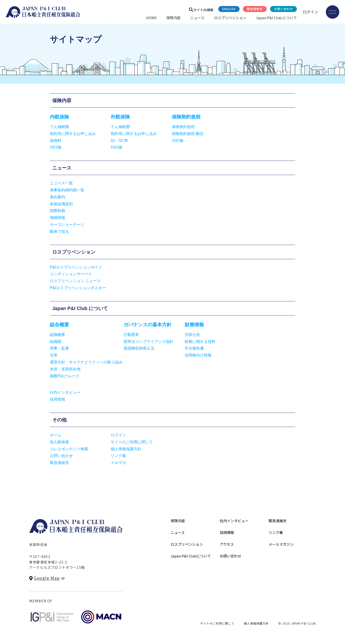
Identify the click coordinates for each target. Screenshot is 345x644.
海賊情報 (57, 218)
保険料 (56, 141)
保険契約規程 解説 (188, 134)
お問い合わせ (283, 9)
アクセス (227, 544)
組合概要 (59, 325)
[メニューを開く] (333, 12)
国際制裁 (57, 211)
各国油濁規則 (61, 204)
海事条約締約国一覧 (67, 190)
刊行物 (56, 147)
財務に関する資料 (200, 342)
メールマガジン (281, 544)
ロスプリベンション (230, 18)
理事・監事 (59, 348)
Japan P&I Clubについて (191, 556)
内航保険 (59, 117)
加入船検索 (59, 442)
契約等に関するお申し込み (73, 134)
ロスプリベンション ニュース (75, 281)
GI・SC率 (119, 141)
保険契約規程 (186, 117)
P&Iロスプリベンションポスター (78, 288)
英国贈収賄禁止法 (139, 348)
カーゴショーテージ (67, 225)
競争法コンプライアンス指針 (149, 342)
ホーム (56, 435)
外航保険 (120, 117)
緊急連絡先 (255, 9)
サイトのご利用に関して (132, 442)
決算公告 (192, 335)
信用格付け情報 (198, 355)
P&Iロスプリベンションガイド (76, 267)
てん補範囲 (59, 127)
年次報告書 (194, 348)
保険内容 (173, 18)
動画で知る (59, 231)
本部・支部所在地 (65, 369)
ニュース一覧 (61, 183)
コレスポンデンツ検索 (69, 449)
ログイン (310, 12)
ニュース (197, 18)
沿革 (54, 355)
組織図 (56, 342)
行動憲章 (131, 335)
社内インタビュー (65, 392)
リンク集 (118, 456)
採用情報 (57, 399)
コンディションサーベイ (71, 274)
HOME (151, 18)
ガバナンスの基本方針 (148, 325)
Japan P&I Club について (276, 18)
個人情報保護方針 (126, 449)
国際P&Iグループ (64, 376)
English (229, 9)
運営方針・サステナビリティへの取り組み (86, 362)
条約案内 (57, 197)
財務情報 (194, 325)
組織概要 (57, 335)
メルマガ (118, 463)
